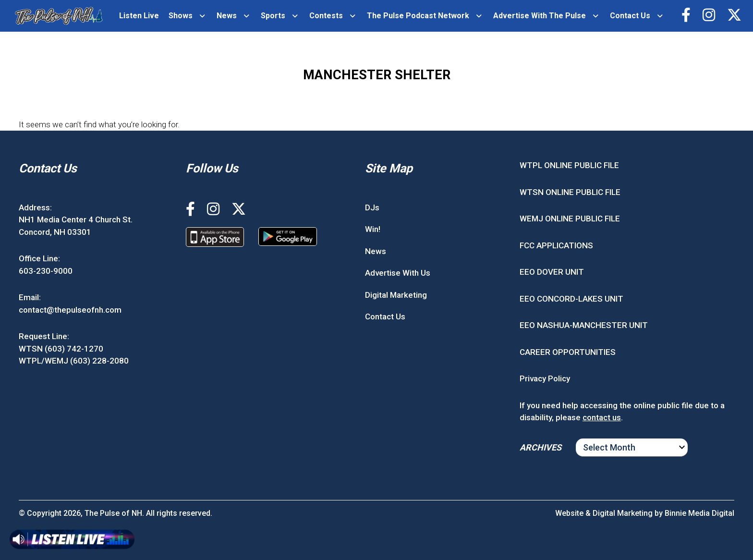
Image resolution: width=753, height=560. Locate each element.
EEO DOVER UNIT (552, 272)
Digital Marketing (396, 295)
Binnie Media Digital (699, 513)
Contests (326, 16)
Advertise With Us (398, 273)
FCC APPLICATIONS (556, 245)
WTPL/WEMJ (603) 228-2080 (74, 361)
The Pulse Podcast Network (418, 16)
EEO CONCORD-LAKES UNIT (571, 299)
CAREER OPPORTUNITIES (568, 352)
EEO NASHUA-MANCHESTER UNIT (584, 325)
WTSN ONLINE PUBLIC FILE (570, 192)
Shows (181, 16)
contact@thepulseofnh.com (70, 310)
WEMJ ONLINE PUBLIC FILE (570, 219)
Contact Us (630, 16)
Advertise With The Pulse (540, 16)
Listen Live (139, 16)
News (227, 16)
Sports (273, 16)
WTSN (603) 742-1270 (61, 349)
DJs (372, 207)
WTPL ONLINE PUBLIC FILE (569, 165)
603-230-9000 (46, 271)
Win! (373, 229)
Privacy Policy (545, 378)
